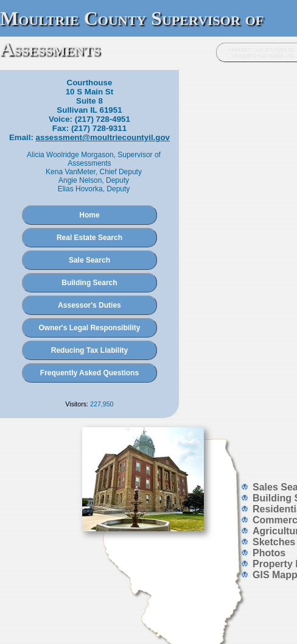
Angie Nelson (80, 180)
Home (89, 215)
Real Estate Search (89, 238)
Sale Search (89, 260)
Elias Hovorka (80, 189)
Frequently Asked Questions (89, 373)
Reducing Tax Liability (89, 350)
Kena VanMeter (71, 172)
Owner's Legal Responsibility (90, 328)
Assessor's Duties (89, 305)
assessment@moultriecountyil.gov (103, 137)
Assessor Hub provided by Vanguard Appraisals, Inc (261, 52)
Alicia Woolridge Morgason (70, 155)
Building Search (89, 283)
